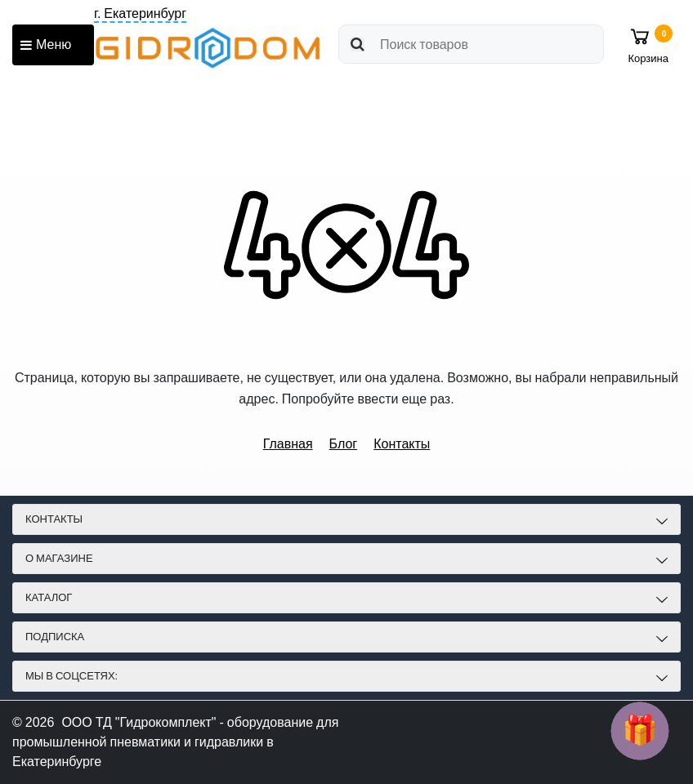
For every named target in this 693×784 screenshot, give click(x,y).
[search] (471, 44)
